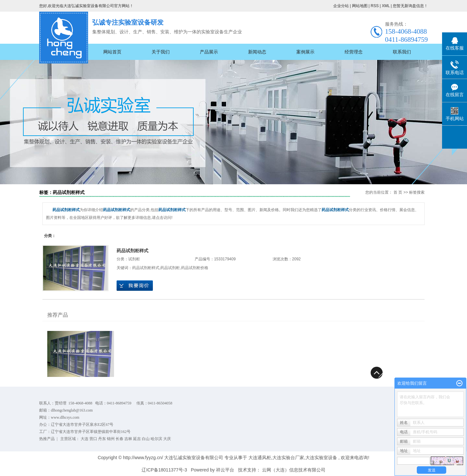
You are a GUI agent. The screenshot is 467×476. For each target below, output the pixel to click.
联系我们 (402, 52)
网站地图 (360, 6)
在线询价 (135, 286)
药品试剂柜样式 (132, 251)
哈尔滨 (156, 439)
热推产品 (47, 439)
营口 (93, 439)
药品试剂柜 (170, 268)
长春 (120, 439)
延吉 (137, 439)
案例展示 (305, 52)
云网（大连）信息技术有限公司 (294, 470)
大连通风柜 (260, 458)
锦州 (111, 439)
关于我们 (161, 52)
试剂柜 (134, 259)
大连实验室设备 (321, 458)
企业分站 (341, 6)
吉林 (128, 439)
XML (386, 6)
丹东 (102, 439)
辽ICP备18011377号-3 (164, 470)
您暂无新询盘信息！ (410, 6)
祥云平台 (225, 470)
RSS (375, 6)
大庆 (167, 439)
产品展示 (209, 52)
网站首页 (112, 52)
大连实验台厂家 (288, 458)
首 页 (398, 192)
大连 (85, 439)
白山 (146, 439)
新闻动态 (257, 52)
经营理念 (354, 52)
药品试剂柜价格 (195, 268)
